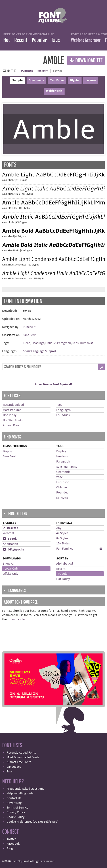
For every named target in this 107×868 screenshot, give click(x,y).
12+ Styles (63, 544)
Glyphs (75, 80)
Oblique (51, 343)
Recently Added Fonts (21, 753)
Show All (9, 564)
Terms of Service (17, 808)
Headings (38, 343)
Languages (63, 410)
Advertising (14, 803)
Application (10, 544)
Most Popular (12, 410)
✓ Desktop (11, 528)
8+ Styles (62, 538)
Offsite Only (11, 574)
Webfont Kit (54, 91)
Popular (39, 40)
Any (59, 528)
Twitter (11, 839)
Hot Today (10, 415)
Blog (10, 848)
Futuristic (63, 482)
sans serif (43, 71)
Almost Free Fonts (19, 762)
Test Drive (57, 80)
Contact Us (14, 798)
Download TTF (86, 60)
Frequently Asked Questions (25, 789)
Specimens (36, 80)
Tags (56, 40)
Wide (60, 477)
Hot (7, 40)
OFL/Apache (14, 550)
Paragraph (64, 343)
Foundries (63, 415)
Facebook (13, 844)
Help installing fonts (20, 793)
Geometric (63, 472)
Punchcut (27, 71)
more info (19, 619)
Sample (17, 80)
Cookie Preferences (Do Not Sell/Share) (33, 822)
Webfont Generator (86, 40)
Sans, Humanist (83, 343)
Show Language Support (40, 351)
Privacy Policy (16, 812)
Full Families (65, 549)
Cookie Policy (16, 817)
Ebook (10, 539)
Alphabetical (65, 564)
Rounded (62, 493)
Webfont (9, 533)
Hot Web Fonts (13, 420)
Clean (27, 343)
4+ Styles (62, 533)
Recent (21, 40)
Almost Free (11, 425)
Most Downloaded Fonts (23, 757)
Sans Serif (29, 335)
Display (8, 451)
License (91, 80)
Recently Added (13, 405)
